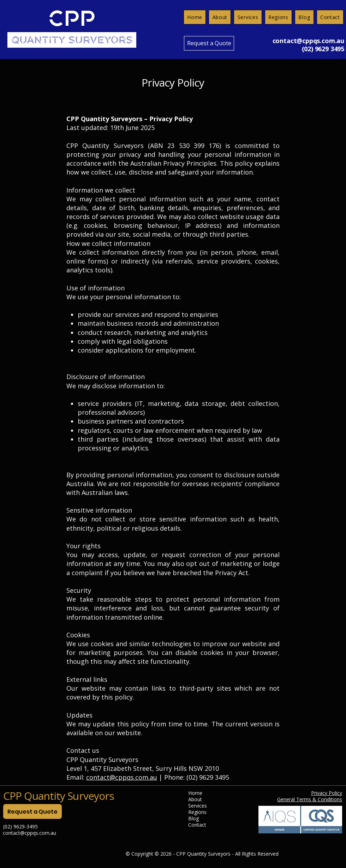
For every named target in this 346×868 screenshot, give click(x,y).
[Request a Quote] (209, 43)
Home (195, 793)
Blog (193, 819)
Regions (197, 812)
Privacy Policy (327, 793)
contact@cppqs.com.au (308, 41)
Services (198, 806)
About (195, 799)
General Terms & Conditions (310, 799)
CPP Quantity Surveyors (59, 796)
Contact (197, 825)
